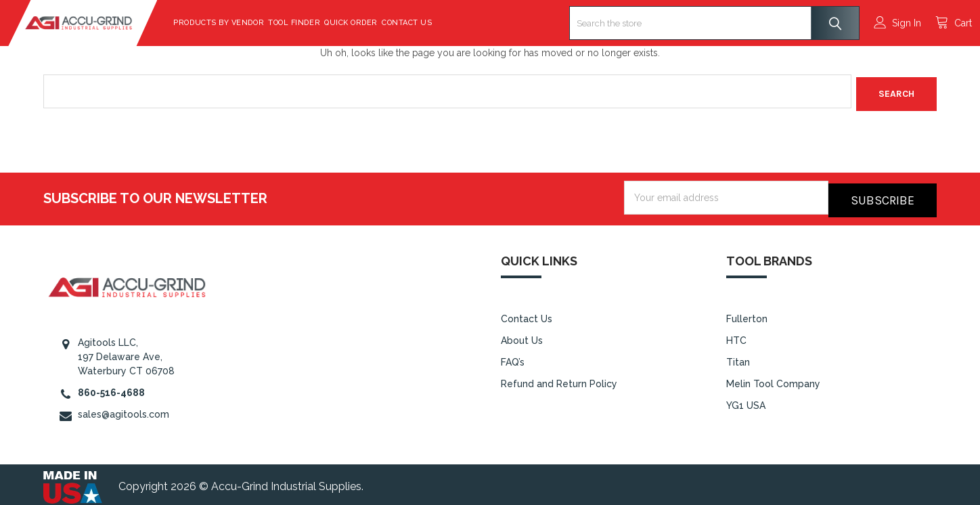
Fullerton (747, 314)
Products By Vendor (254, 23)
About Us (522, 335)
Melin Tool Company (773, 378)
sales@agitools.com (124, 409)
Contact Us (442, 23)
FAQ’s (513, 357)
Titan (738, 357)
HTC (736, 335)
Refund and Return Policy (559, 378)
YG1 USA (746, 400)
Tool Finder (329, 23)
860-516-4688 (111, 387)
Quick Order (386, 23)
